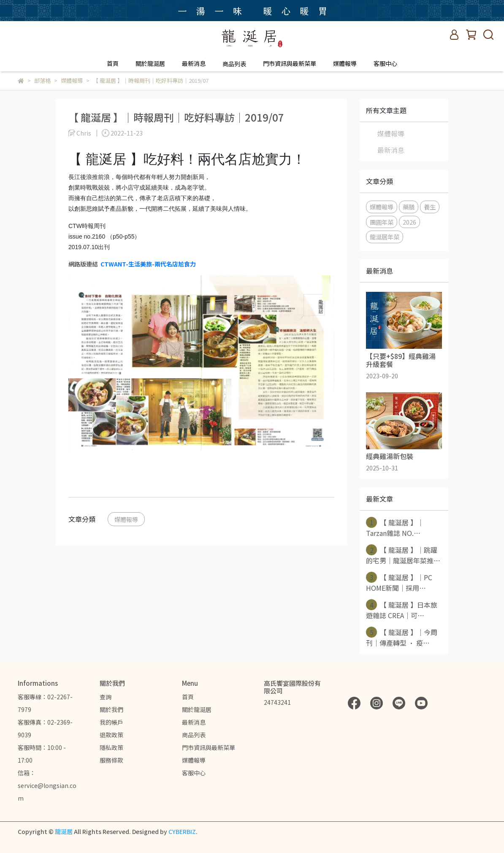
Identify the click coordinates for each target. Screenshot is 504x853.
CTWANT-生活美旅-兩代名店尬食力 (148, 264)
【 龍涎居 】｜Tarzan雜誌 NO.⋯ (395, 527)
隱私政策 (111, 747)
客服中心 (385, 63)
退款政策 (111, 735)
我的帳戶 (111, 722)
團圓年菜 (382, 222)
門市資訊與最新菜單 (290, 63)
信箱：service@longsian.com (47, 785)
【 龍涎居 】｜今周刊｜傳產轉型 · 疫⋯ (402, 637)
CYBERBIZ (182, 831)
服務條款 (111, 760)
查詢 (106, 697)
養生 (430, 207)
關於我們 (111, 709)
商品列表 (194, 735)
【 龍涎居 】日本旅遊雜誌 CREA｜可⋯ (402, 610)
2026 (409, 222)
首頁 (113, 63)
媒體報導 (345, 63)
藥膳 (409, 207)
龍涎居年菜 (385, 237)
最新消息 (194, 63)
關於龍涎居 (150, 63)
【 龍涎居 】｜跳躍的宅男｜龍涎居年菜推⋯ (403, 555)
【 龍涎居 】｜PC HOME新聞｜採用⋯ (399, 582)
